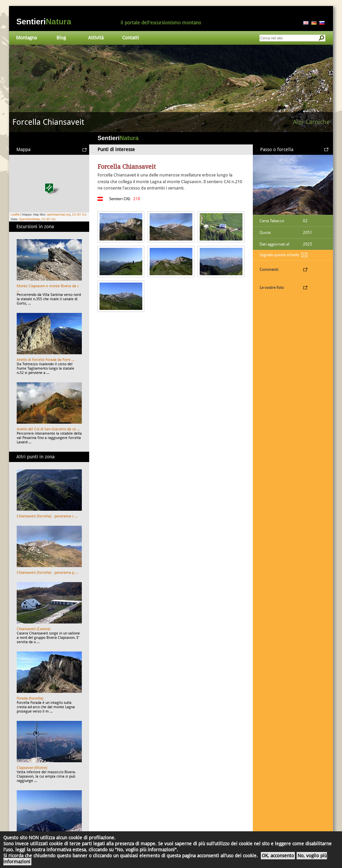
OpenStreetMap (29, 219)
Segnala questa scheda (279, 255)
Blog (61, 38)
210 (137, 199)
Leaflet (15, 214)
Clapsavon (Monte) (32, 768)
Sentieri (44, 22)
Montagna (26, 38)
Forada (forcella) (30, 698)
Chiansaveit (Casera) (33, 629)
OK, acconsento (278, 856)
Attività (96, 38)
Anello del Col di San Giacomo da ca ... (48, 429)
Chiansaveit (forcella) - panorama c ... (47, 516)
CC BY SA (49, 219)
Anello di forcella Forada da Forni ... (46, 360)
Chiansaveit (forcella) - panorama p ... (47, 573)
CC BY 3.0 (79, 214)
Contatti (131, 38)
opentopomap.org (59, 214)
